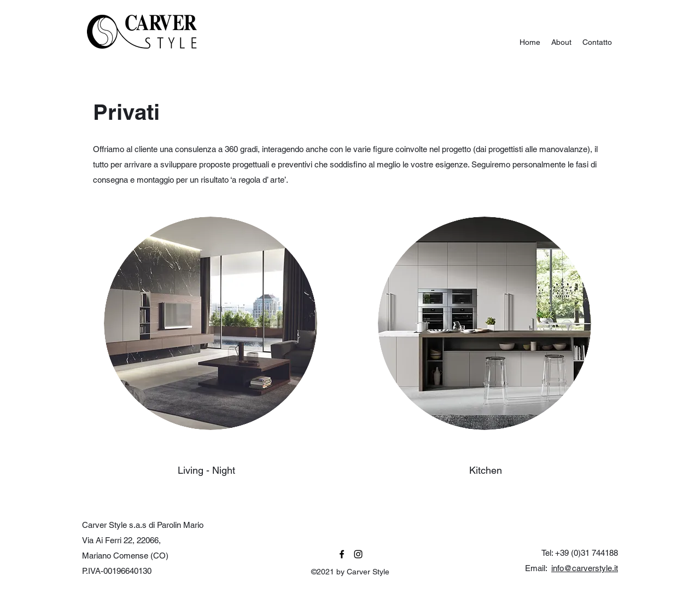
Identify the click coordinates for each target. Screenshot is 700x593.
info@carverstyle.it (585, 568)
